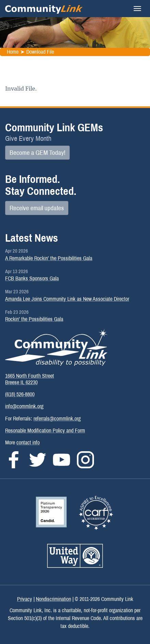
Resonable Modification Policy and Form (45, 431)
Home (13, 52)
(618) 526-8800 (20, 394)
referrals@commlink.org (57, 419)
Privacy (25, 599)
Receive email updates (37, 208)
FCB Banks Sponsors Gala (32, 278)
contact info (28, 442)
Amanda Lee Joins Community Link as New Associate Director (67, 299)
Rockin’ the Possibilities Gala (34, 319)
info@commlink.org (24, 406)
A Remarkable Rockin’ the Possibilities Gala (49, 258)
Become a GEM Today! (37, 153)
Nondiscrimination (53, 599)
